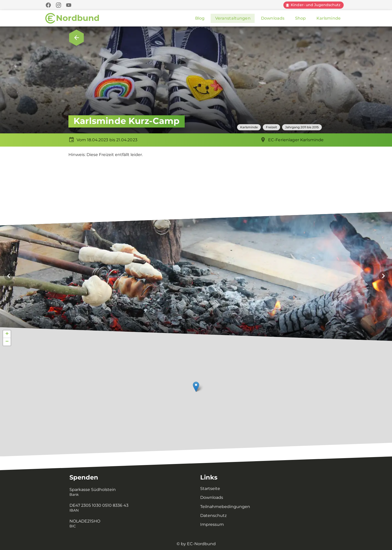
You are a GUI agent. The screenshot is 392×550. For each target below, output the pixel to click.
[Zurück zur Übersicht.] (77, 38)
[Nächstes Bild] (383, 276)
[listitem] (129, 492)
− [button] (7, 342)
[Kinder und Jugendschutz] (314, 5)
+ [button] (7, 334)
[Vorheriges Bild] (9, 276)
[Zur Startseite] (72, 18)
